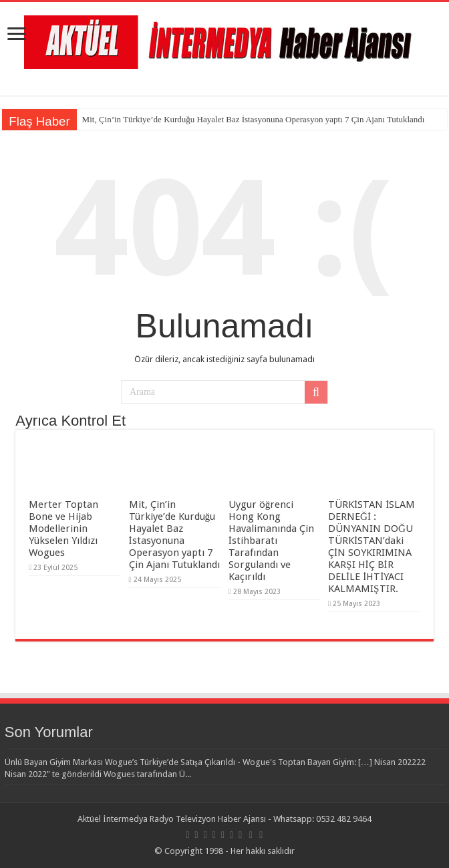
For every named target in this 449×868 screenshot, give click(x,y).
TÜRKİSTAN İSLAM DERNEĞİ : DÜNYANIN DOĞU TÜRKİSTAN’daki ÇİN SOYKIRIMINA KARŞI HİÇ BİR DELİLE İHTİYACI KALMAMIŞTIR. (371, 547)
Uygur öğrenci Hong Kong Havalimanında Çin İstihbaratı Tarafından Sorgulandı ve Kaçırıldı (271, 541)
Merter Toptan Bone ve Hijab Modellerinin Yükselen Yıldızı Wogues (63, 529)
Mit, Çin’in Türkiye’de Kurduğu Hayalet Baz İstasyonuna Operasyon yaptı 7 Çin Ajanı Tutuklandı (254, 119)
